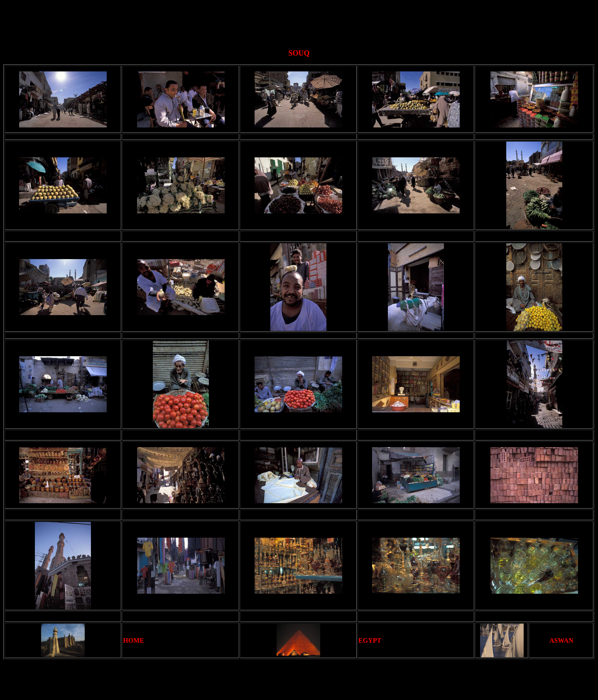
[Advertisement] (301, 22)
